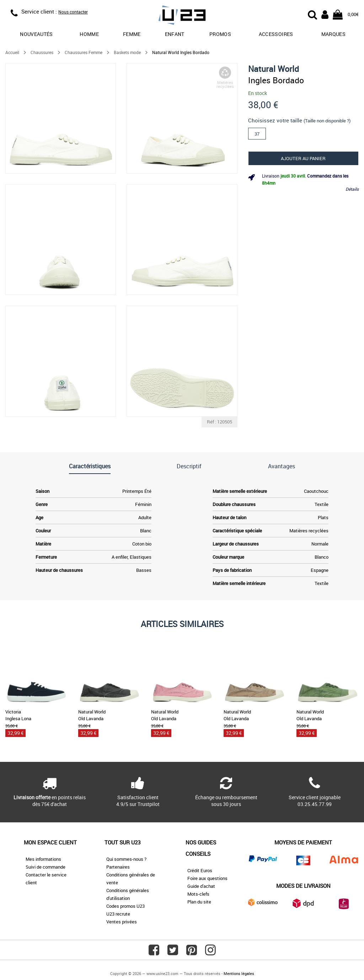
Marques (333, 34)
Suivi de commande (45, 867)
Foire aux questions (207, 878)
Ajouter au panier (303, 158)
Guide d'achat (201, 886)
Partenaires (118, 867)
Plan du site (199, 902)
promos (220, 34)
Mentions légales (239, 973)
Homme (89, 34)
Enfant (175, 34)
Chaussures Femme (84, 52)
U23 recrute (118, 914)
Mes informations (43, 859)
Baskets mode (127, 52)
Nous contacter (73, 12)
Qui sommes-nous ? (126, 859)
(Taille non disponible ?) (327, 121)
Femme (132, 34)
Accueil (12, 52)
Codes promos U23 (125, 906)
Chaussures (42, 52)
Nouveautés (36, 34)
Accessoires (276, 34)
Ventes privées (122, 922)
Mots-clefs (198, 894)
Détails (352, 189)
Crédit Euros (200, 870)
